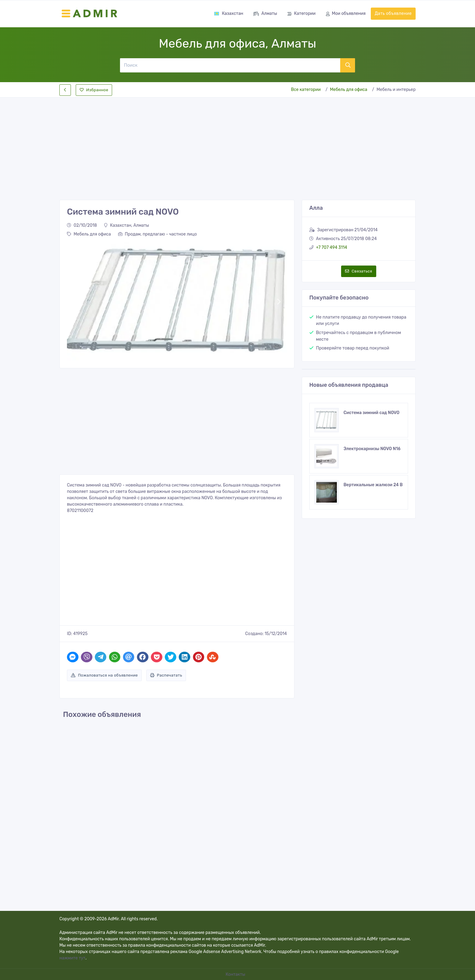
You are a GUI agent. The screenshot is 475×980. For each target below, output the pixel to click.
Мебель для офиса (349, 90)
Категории (302, 14)
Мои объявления (346, 14)
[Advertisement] (237, 144)
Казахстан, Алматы (127, 225)
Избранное (94, 90)
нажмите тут (72, 958)
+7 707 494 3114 (332, 248)
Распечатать (166, 675)
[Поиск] (230, 65)
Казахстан (228, 13)
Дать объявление (393, 13)
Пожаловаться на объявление (104, 675)
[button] (75, 301)
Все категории (306, 90)
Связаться (359, 271)
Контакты (236, 974)
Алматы (265, 14)
